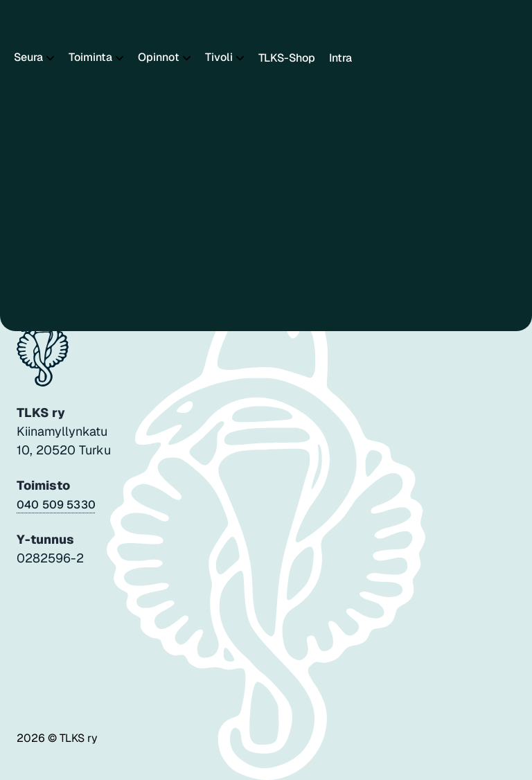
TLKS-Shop (287, 58)
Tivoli (219, 57)
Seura (28, 57)
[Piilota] (49, 58)
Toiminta (90, 57)
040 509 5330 (56, 505)
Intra (340, 58)
